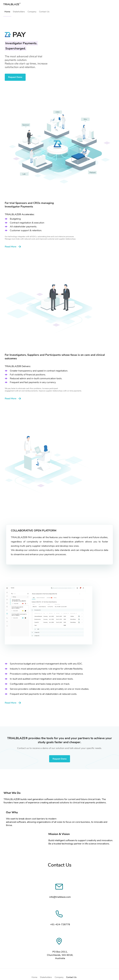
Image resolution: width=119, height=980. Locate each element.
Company (32, 12)
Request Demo (15, 77)
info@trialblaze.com (60, 897)
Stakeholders (19, 12)
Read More (13, 247)
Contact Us (44, 12)
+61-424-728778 (60, 924)
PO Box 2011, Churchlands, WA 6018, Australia (60, 955)
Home (7, 12)
